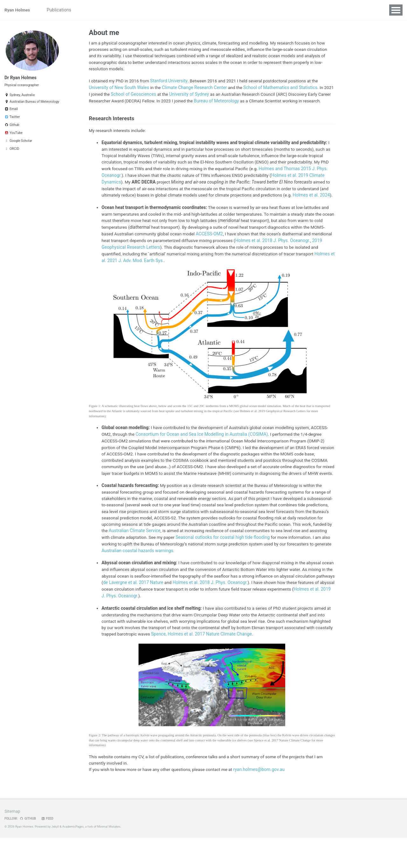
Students (172, 10)
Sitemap (13, 841)
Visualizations (140, 10)
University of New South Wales (119, 89)
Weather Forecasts (223, 10)
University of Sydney (201, 95)
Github (12, 127)
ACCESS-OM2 (227, 251)
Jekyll (55, 857)
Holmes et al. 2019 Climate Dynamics (140, 192)
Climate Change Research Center (195, 89)
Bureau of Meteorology (234, 102)
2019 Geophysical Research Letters (159, 264)
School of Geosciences (145, 95)
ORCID (12, 151)
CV (193, 10)
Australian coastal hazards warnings (198, 578)
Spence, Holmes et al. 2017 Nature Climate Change (254, 663)
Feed (48, 849)
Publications (61, 10)
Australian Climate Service (191, 558)
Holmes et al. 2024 (162, 212)
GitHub (28, 849)
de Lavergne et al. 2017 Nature (175, 610)
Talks (113, 10)
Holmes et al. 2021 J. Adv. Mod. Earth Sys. (163, 278)
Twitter (12, 119)
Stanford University (171, 82)
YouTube (14, 135)
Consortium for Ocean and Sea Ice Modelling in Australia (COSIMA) (203, 452)
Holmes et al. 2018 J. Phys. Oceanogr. (252, 610)
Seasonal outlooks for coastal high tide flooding (279, 565)
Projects (90, 10)
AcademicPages (74, 857)
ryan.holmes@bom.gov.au (264, 800)
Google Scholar (18, 143)
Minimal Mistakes (110, 857)
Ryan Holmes (18, 10)
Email (11, 111)
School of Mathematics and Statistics (281, 89)
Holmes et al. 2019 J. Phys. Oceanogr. (166, 624)
